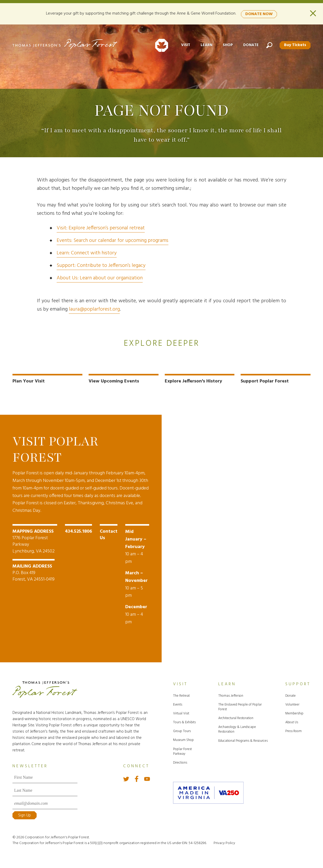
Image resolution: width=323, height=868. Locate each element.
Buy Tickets (295, 45)
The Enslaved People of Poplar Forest (240, 706)
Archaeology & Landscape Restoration (237, 728)
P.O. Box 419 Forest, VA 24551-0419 (34, 572)
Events (178, 704)
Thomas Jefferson (231, 695)
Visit (184, 45)
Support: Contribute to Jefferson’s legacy (101, 266)
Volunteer (292, 704)
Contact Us (109, 534)
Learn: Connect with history (87, 253)
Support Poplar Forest (265, 381)
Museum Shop (183, 739)
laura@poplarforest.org (94, 309)
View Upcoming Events (114, 381)
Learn (205, 45)
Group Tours (182, 730)
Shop (226, 45)
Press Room (294, 730)
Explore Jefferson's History (193, 381)
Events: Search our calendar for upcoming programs (113, 241)
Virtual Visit (181, 712)
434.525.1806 (78, 530)
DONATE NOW (259, 13)
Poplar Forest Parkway (182, 750)
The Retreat (181, 695)
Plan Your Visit (29, 381)
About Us (292, 721)
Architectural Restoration (236, 717)
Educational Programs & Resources (243, 740)
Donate (249, 45)
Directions (180, 762)
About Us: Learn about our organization (100, 278)
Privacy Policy (224, 842)
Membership (294, 712)
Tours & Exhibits (184, 721)
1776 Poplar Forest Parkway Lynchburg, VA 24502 (35, 540)
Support (298, 683)
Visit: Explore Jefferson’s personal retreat (101, 228)
